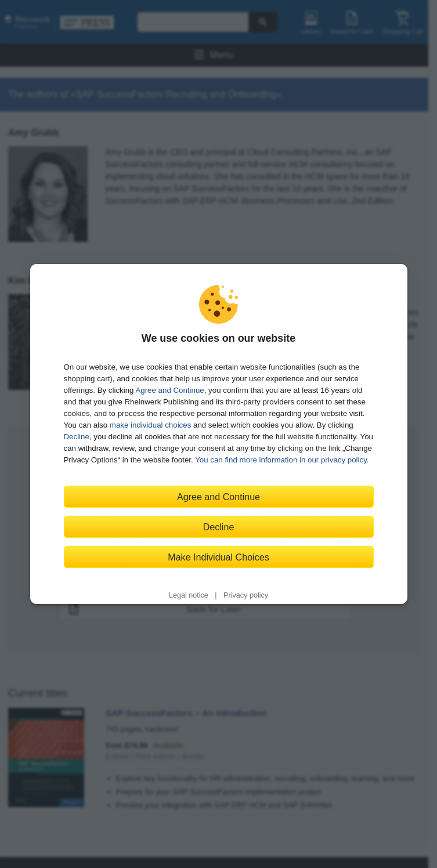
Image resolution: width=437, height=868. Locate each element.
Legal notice (189, 595)
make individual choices (150, 425)
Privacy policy (246, 595)
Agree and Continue (169, 390)
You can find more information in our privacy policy (281, 460)
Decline (77, 437)
